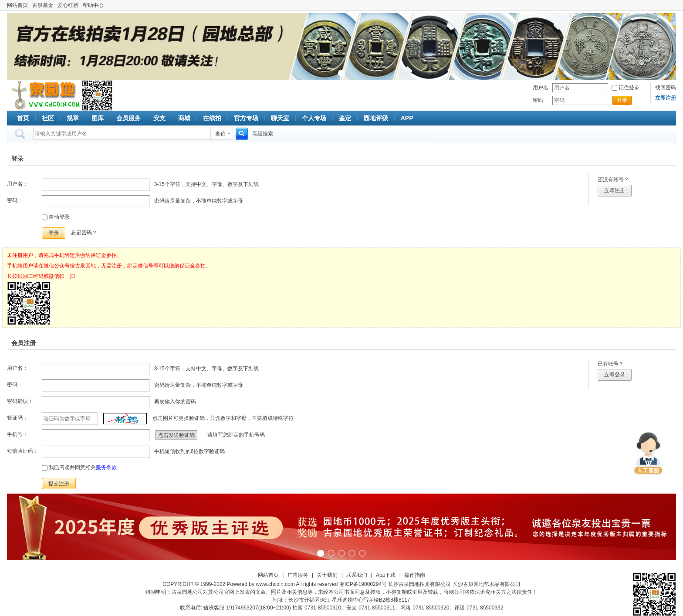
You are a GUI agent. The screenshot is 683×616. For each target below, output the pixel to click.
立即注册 (615, 190)
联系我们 (357, 575)
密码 (538, 100)
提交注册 (59, 484)
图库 (98, 118)
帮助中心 (93, 5)
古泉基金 (43, 5)
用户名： (17, 184)
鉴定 (345, 118)
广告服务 (298, 575)
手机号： (17, 434)
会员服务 (128, 118)
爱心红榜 (68, 5)
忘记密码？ (84, 233)
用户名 (541, 88)
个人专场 (314, 118)
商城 (184, 118)
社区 (48, 118)
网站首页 (17, 5)
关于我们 (327, 575)
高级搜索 (263, 134)
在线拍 (212, 118)
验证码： (17, 418)
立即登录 (615, 375)
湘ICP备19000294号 (363, 584)
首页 (23, 118)
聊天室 (280, 118)
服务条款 (106, 467)
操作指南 (415, 575)
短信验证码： (23, 451)
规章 (73, 118)
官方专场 (246, 118)
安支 (159, 118)
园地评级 (376, 118)
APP (407, 118)
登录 (622, 100)
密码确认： (20, 401)
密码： (15, 200)
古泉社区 (44, 95)
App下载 (386, 575)
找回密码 (666, 88)
